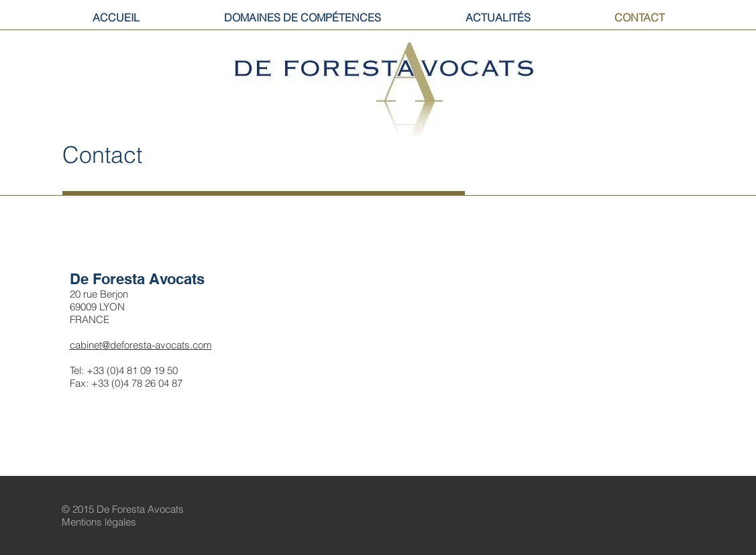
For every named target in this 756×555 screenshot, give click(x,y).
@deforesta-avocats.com (157, 345)
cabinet (86, 345)
